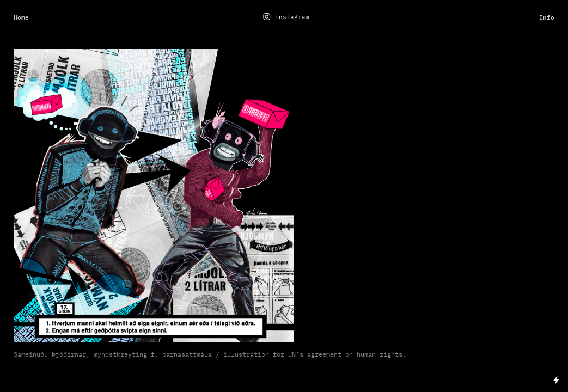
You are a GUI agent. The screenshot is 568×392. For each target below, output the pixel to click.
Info (547, 17)
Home (21, 17)
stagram (296, 17)
